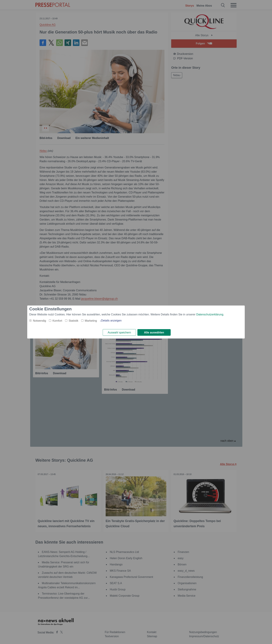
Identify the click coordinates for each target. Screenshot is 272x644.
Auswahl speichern (119, 332)
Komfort (57, 321)
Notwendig (40, 321)
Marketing (91, 321)
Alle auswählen (154, 332)
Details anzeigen (111, 320)
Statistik (73, 321)
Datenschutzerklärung (210, 314)
